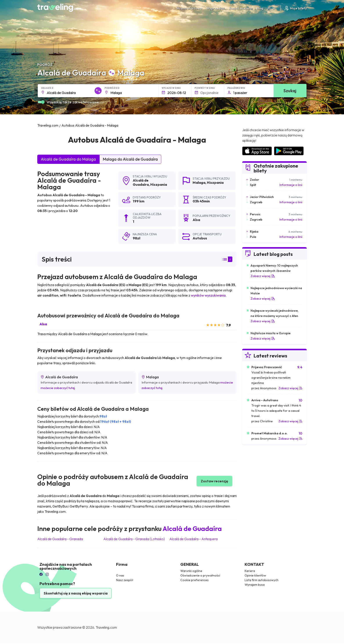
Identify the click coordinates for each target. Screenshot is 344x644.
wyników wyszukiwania (208, 295)
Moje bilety (295, 8)
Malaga (199, 182)
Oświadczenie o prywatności (200, 575)
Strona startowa (189, 8)
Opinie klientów (255, 575)
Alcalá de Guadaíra (141, 182)
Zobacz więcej (263, 276)
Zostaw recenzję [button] (214, 481)
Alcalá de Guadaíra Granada (60, 539)
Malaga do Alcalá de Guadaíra (130, 159)
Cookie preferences (194, 580)
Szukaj (290, 91)
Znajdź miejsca (240, 8)
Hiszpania (159, 184)
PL (272, 8)
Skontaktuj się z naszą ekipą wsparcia (76, 593)
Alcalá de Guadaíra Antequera (193, 539)
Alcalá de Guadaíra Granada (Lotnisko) (134, 539)
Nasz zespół (125, 580)
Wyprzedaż (215, 8)
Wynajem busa (255, 585)
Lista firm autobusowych (262, 580)
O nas (120, 575)
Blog (260, 8)
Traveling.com (106, 627)
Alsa (43, 324)
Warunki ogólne (191, 571)
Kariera (250, 571)
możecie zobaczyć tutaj (58, 388)
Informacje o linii (291, 185)
